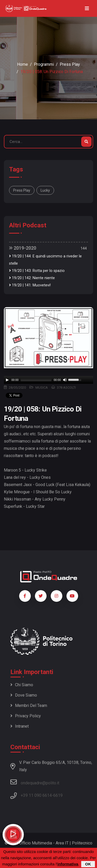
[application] (48, 380)
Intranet (20, 726)
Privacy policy (26, 716)
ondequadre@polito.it (35, 782)
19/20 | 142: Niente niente (32, 278)
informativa (68, 864)
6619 (58, 795)
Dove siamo (24, 695)
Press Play (70, 64)
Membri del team (29, 706)
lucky (45, 190)
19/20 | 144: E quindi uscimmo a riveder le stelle (45, 260)
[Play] (7, 380)
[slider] (36, 380)
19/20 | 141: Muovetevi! (30, 285)
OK (88, 864)
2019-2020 (23, 248)
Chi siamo (22, 685)
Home (23, 64)
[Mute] (65, 380)
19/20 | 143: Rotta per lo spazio (37, 271)
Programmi (44, 64)
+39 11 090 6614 (36, 795)
